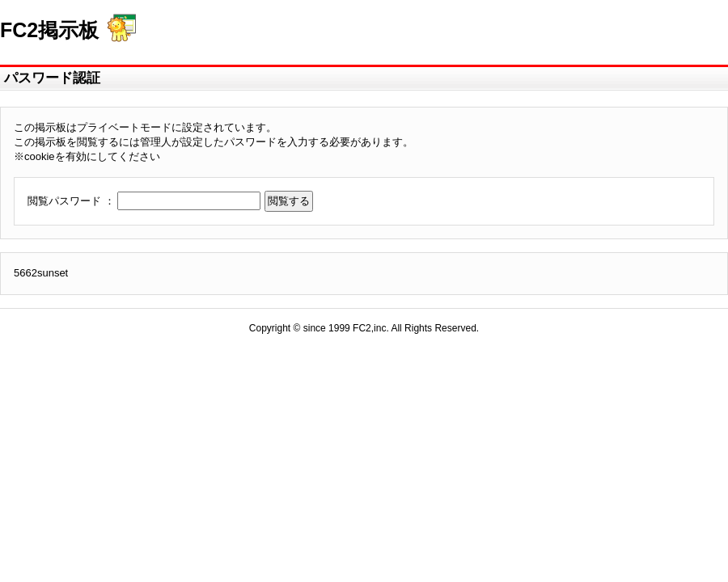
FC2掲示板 (49, 30)
